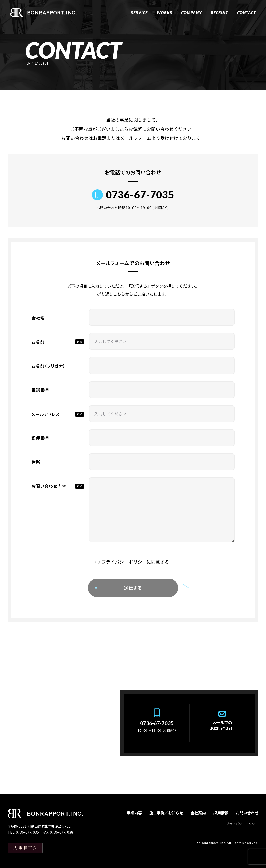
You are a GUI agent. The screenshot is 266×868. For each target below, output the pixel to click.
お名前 (38, 342)
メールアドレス (46, 414)
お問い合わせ (247, 813)
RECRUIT (219, 12)
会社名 (38, 318)
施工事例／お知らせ (166, 813)
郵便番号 (40, 438)
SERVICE (139, 12)
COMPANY (191, 12)
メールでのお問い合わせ (222, 725)
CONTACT (247, 12)
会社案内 (198, 813)
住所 (36, 462)
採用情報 (221, 813)
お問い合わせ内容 (49, 486)
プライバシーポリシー (124, 562)
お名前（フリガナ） (48, 366)
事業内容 (134, 813)
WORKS (164, 12)
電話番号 (40, 390)
